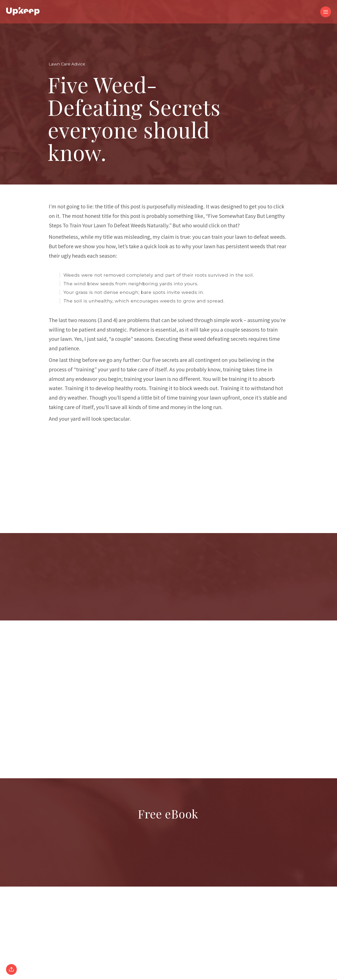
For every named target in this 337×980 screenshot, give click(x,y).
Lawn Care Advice (67, 64)
